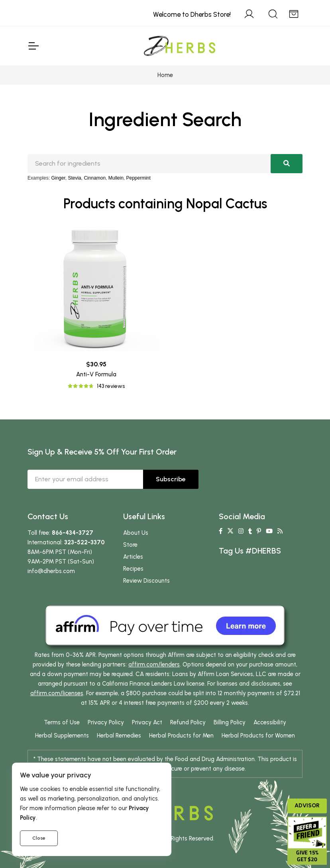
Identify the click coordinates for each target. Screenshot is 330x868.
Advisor (307, 806)
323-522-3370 (84, 542)
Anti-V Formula (96, 374)
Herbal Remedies (119, 736)
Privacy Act (147, 722)
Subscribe (171, 479)
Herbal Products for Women (258, 736)
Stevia (74, 178)
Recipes (133, 569)
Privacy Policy (106, 722)
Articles (133, 557)
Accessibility (270, 722)
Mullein (116, 178)
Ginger (58, 178)
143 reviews (111, 386)
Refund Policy (188, 722)
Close (39, 838)
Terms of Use (62, 722)
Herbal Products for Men (181, 736)
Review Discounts (146, 581)
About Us (136, 533)
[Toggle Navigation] (33, 46)
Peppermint (138, 178)
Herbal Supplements (62, 736)
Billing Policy (230, 722)
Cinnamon (95, 178)
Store (130, 545)
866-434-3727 (73, 533)
